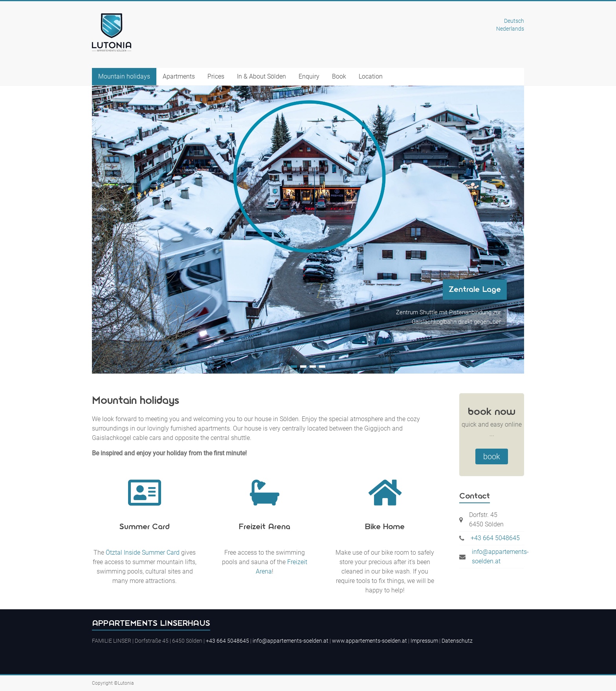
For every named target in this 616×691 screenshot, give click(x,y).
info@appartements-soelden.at (500, 556)
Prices (216, 76)
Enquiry (309, 76)
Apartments (179, 76)
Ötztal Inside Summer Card (143, 553)
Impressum (424, 641)
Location (371, 76)
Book (339, 76)
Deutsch (514, 21)
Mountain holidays (124, 76)
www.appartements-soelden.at (369, 641)
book (492, 456)
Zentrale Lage (475, 289)
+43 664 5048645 (495, 538)
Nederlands (510, 29)
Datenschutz (457, 641)
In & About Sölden (261, 76)
